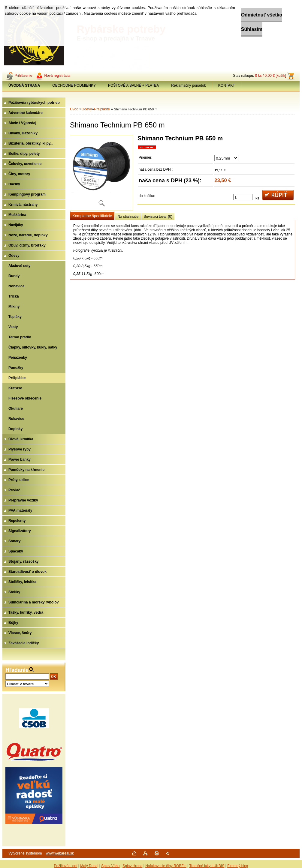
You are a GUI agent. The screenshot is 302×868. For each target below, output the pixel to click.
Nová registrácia (57, 76)
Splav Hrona (132, 866)
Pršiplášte (102, 109)
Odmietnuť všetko (248, 15)
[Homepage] (24, 85)
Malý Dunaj (89, 866)
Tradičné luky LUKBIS (207, 866)
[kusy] (243, 197)
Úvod (74, 109)
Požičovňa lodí (65, 866)
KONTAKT (227, 85)
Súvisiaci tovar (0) (158, 217)
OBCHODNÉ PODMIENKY (74, 85)
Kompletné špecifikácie (92, 216)
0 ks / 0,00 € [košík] (271, 76)
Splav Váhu (110, 866)
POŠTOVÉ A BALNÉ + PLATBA (133, 85)
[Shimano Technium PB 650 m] (101, 173)
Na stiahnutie (128, 217)
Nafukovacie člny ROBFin (166, 866)
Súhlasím (238, 29)
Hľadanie (17, 670)
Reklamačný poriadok (188, 85)
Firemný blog (238, 866)
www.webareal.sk (60, 853)
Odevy (87, 109)
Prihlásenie (23, 76)
